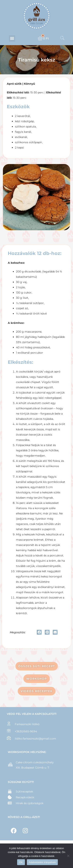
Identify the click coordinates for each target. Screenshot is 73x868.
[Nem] (68, 856)
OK (21, 862)
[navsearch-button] (62, 38)
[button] (12, 38)
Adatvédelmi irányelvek (42, 862)
